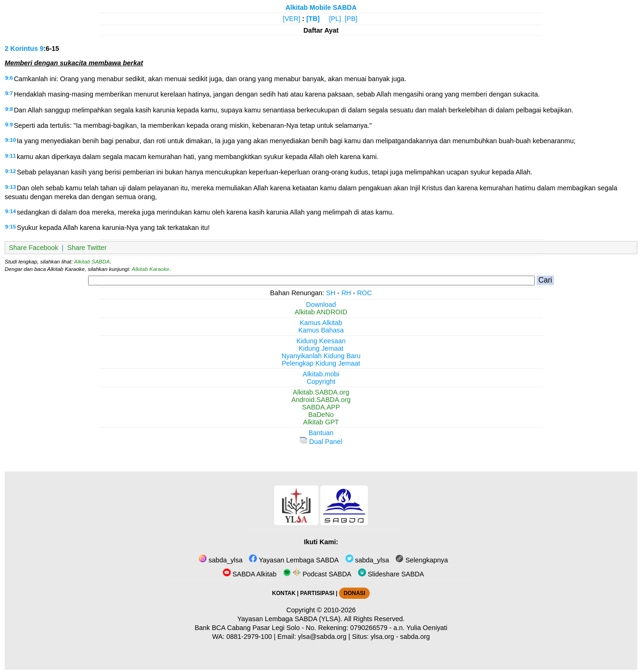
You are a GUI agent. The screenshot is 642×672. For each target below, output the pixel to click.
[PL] (335, 19)
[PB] (351, 19)
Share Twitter (87, 248)
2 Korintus (21, 48)
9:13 (10, 187)
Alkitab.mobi (321, 374)
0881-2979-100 (249, 637)
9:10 (10, 140)
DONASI (354, 593)
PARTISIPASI (317, 593)
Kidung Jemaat (321, 348)
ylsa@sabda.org (322, 637)
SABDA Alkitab (250, 574)
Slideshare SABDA (391, 574)
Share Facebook (34, 248)
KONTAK (284, 593)
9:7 (9, 93)
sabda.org (415, 637)
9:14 (10, 211)
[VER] (292, 19)
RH (346, 293)
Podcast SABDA (317, 574)
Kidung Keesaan (321, 341)
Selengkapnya (421, 560)
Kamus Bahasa (321, 330)
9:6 (9, 78)
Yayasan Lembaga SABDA (294, 560)
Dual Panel (321, 442)
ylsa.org (382, 637)
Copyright (321, 381)
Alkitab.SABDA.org (321, 392)
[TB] (313, 19)
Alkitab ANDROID (321, 312)
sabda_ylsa (221, 560)
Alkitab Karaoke (151, 269)
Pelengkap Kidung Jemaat (321, 363)
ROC (365, 293)
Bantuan (321, 433)
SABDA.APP (321, 407)
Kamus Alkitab (321, 323)
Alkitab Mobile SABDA (321, 7)
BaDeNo (321, 415)
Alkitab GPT (321, 422)
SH (331, 293)
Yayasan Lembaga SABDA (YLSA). (290, 619)
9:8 (9, 109)
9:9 (9, 125)
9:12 (10, 171)
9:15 (10, 227)
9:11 (10, 156)
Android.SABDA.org (321, 400)
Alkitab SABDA (92, 262)
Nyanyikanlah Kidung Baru (321, 356)
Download (321, 305)
